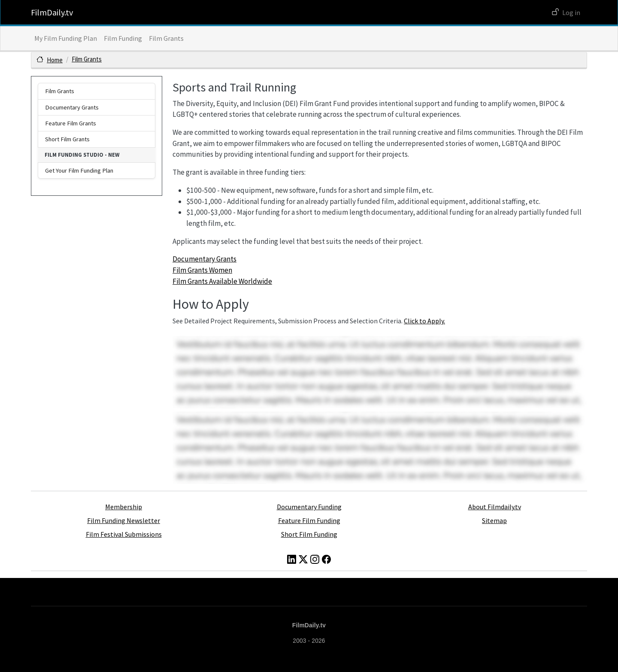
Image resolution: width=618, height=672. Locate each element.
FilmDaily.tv (52, 12)
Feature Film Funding (309, 520)
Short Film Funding (309, 534)
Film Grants (166, 38)
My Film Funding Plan (66, 38)
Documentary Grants (204, 259)
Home (55, 60)
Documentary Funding (309, 507)
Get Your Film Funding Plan (79, 170)
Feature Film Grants (71, 123)
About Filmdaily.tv (495, 507)
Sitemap (494, 520)
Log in (571, 12)
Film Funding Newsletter (124, 520)
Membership (124, 507)
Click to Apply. (424, 321)
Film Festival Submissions (124, 534)
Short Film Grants (67, 139)
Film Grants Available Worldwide (222, 281)
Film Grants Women (202, 270)
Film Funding (123, 38)
